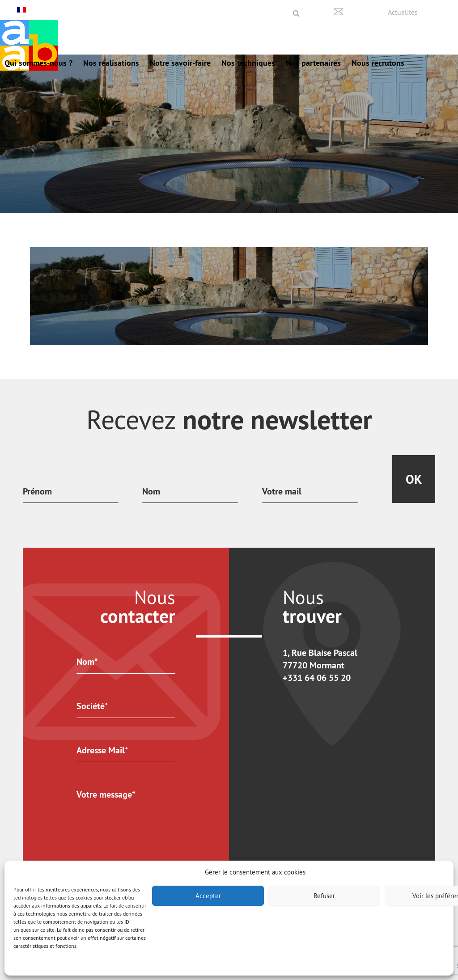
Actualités (403, 12)
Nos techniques (248, 63)
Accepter (208, 896)
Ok (414, 479)
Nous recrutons (378, 63)
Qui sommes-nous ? (38, 63)
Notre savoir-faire (180, 63)
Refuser (324, 896)
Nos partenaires (313, 63)
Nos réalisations (111, 63)
